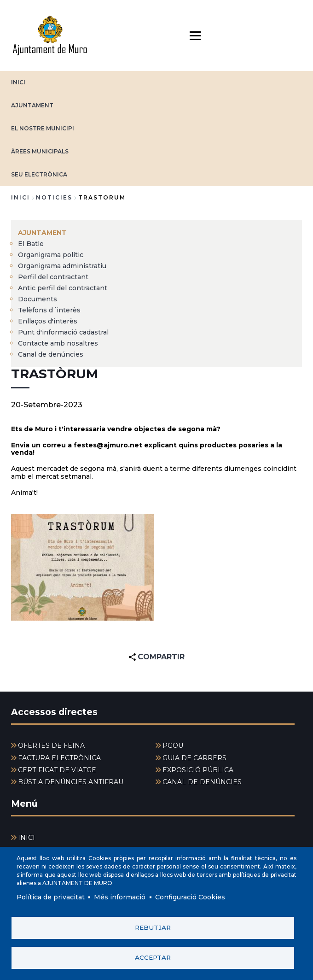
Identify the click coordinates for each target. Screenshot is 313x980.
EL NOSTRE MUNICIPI (43, 128)
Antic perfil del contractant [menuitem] (63, 288)
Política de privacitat (51, 897)
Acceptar (153, 957)
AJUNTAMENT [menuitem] (42, 233)
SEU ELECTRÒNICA (39, 174)
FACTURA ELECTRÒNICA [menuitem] (59, 758)
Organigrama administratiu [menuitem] (62, 266)
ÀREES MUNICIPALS (40, 151)
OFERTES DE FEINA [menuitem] (51, 745)
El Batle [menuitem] (31, 244)
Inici (20, 197)
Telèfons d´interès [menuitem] (49, 310)
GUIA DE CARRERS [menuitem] (194, 758)
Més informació (120, 897)
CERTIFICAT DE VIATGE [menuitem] (57, 770)
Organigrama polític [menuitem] (51, 255)
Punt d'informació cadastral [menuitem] (63, 332)
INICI (18, 82)
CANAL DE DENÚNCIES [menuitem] (202, 782)
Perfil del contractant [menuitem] (53, 277)
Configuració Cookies (190, 897)
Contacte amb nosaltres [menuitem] (58, 343)
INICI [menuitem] (26, 838)
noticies (54, 197)
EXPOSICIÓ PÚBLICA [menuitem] (198, 770)
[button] (82, 567)
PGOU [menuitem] (173, 745)
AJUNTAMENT (32, 105)
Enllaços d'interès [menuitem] (48, 321)
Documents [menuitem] (38, 299)
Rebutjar (153, 927)
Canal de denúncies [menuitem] (51, 354)
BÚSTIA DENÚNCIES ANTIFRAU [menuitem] (71, 782)
